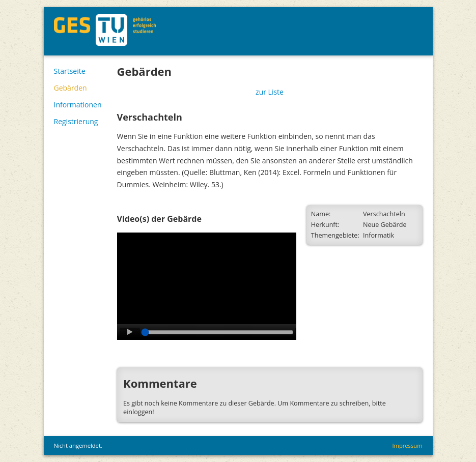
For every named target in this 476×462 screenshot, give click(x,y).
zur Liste (270, 92)
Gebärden (71, 88)
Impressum (407, 445)
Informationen (78, 105)
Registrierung (76, 121)
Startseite (70, 71)
